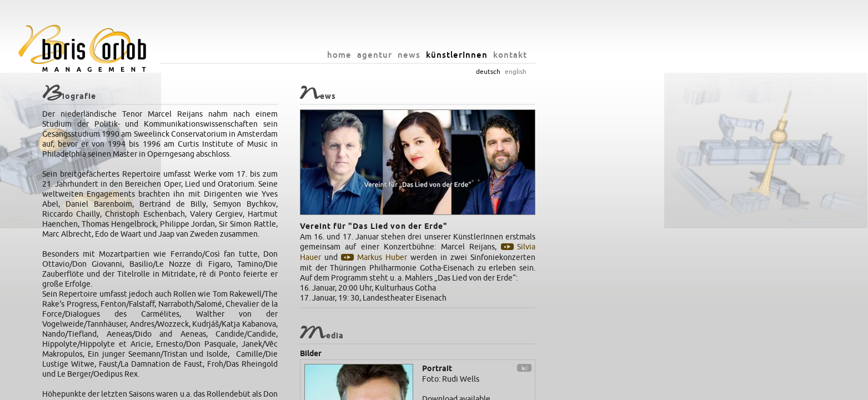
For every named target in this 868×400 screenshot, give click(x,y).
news (555, 55)
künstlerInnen (602, 55)
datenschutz (556, 389)
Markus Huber (527, 257)
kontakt (656, 55)
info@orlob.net (471, 389)
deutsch (634, 72)
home (485, 55)
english (661, 72)
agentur (520, 55)
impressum (516, 389)
